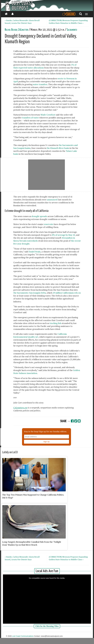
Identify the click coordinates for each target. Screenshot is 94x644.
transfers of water (31, 118)
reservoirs (49, 224)
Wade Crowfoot (48, 115)
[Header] (47, 5)
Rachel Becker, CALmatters (17, 30)
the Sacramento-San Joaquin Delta (30, 293)
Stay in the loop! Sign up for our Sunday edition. (45, 431)
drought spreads (39, 216)
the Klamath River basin (58, 148)
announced (53, 200)
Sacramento (72, 30)
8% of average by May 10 (63, 235)
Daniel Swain (35, 252)
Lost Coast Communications (23, 636)
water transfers (40, 84)
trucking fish (55, 323)
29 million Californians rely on (67, 293)
